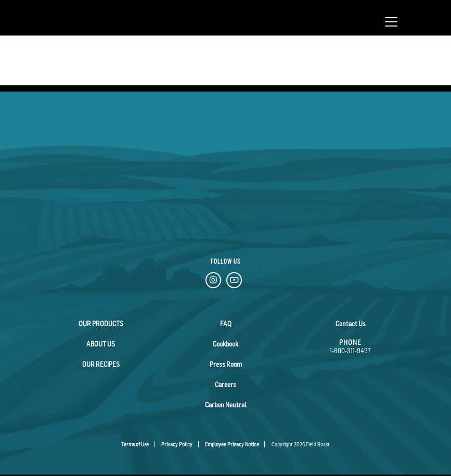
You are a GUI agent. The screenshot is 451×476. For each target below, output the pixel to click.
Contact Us (351, 324)
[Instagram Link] (213, 282)
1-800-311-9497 (350, 351)
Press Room (226, 364)
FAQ (226, 324)
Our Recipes (101, 364)
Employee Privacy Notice (232, 444)
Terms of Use (135, 444)
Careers (225, 384)
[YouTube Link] (234, 282)
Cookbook (225, 344)
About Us (101, 344)
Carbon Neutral (226, 405)
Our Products (101, 324)
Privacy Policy (177, 444)
